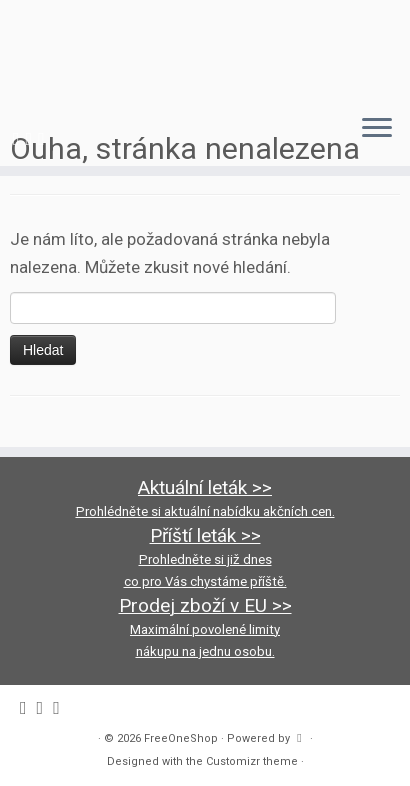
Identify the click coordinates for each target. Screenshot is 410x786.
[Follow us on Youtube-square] (44, 138)
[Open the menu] (377, 130)
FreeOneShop (181, 738)
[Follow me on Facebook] (19, 138)
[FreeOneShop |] (205, 49)
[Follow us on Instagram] (32, 138)
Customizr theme (252, 761)
